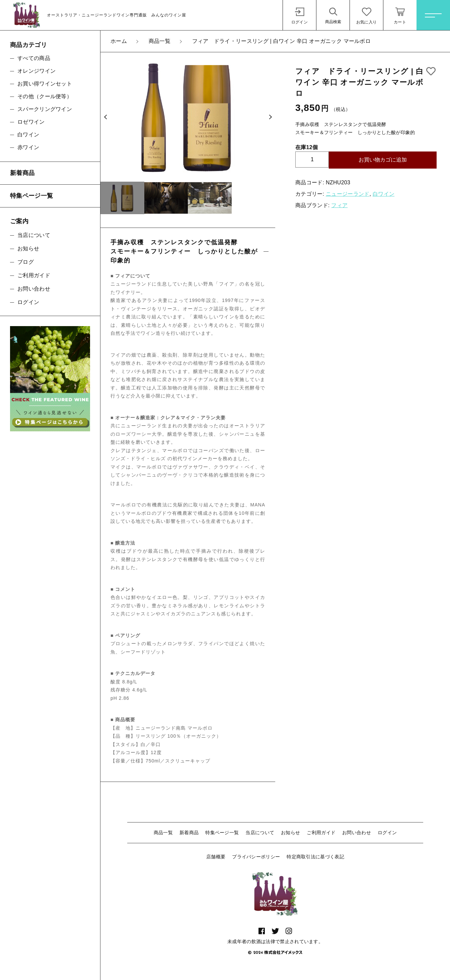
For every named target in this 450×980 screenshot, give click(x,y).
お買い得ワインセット (45, 84)
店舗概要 (216, 857)
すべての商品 (34, 58)
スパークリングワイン (45, 109)
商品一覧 (163, 833)
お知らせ (290, 833)
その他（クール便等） (45, 96)
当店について (260, 833)
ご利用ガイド (321, 833)
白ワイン (384, 194)
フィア (339, 205)
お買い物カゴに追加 (383, 160)
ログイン (387, 833)
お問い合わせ (357, 833)
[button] (105, 117)
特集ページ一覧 (222, 833)
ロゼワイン (31, 122)
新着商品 (189, 833)
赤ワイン (28, 147)
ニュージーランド (348, 194)
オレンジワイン (36, 71)
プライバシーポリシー (256, 857)
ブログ (26, 262)
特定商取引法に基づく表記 (315, 857)
